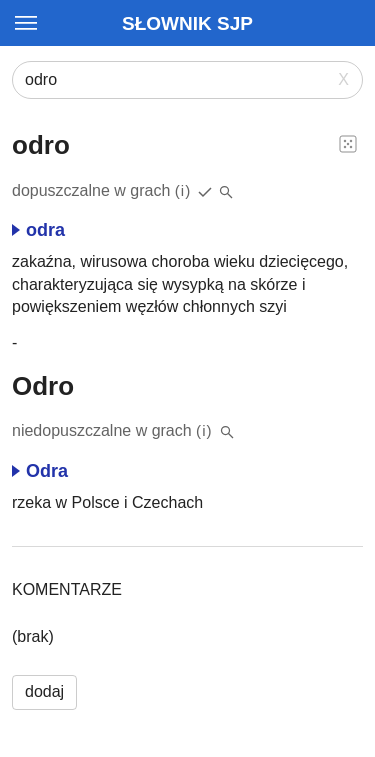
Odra (40, 471)
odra (38, 230)
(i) (183, 190)
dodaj (44, 691)
